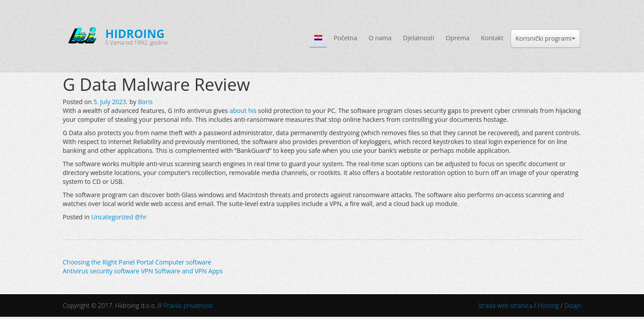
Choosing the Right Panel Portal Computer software (137, 262)
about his (243, 111)
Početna (345, 38)
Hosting (548, 305)
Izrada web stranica (505, 305)
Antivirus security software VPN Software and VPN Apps (143, 271)
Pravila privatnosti (188, 305)
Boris (145, 102)
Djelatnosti (418, 38)
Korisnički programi (545, 38)
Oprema (457, 38)
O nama (380, 38)
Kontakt (492, 38)
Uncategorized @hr (119, 217)
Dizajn (573, 305)
